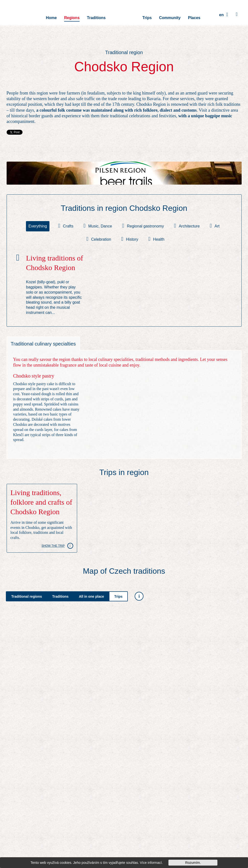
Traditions (96, 15)
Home (51, 15)
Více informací (151, 863)
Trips (147, 15)
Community (170, 15)
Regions (72, 15)
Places (194, 15)
